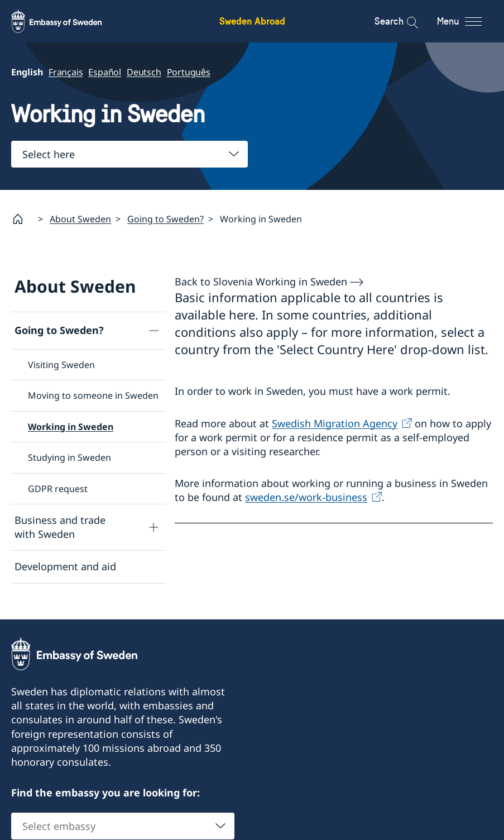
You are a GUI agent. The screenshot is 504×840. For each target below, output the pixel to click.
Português (189, 72)
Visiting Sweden (61, 365)
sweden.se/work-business (306, 498)
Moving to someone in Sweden (93, 396)
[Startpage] (22, 219)
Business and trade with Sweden (60, 527)
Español (105, 72)
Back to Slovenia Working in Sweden (261, 281)
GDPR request (58, 489)
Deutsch (144, 72)
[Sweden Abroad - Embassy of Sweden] (67, 21)
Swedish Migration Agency (335, 423)
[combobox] (129, 154)
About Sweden (80, 219)
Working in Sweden (71, 427)
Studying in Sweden (69, 458)
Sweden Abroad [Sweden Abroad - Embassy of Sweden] (252, 21)
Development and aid (65, 567)
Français (66, 72)
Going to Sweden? (165, 219)
